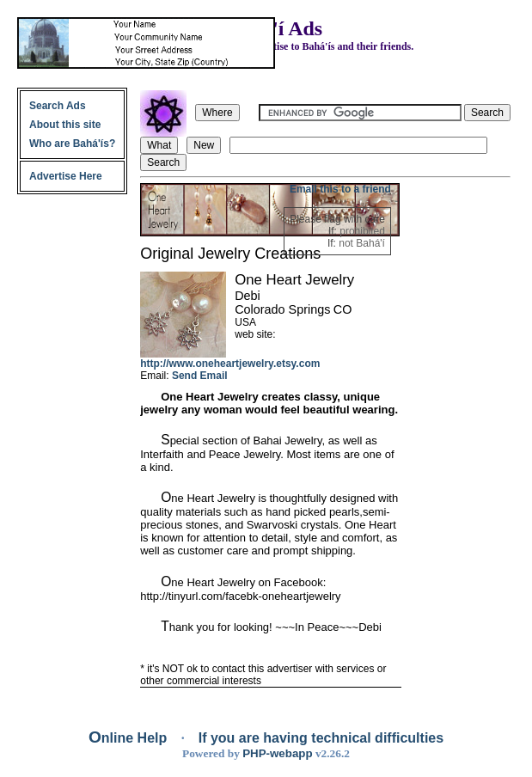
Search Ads (58, 106)
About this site (65, 125)
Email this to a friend (340, 189)
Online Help (130, 738)
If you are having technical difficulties (321, 738)
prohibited (362, 231)
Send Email (200, 376)
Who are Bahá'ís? (72, 144)
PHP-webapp (277, 753)
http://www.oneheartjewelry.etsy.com (230, 364)
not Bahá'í (362, 243)
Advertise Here (66, 176)
